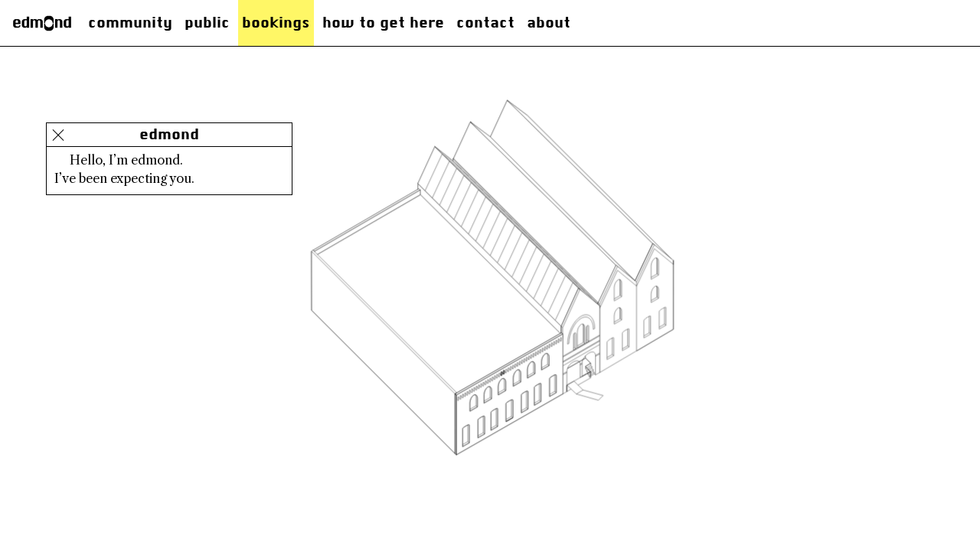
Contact (485, 23)
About (549, 23)
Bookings (276, 23)
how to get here (383, 23)
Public (207, 23)
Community (130, 23)
